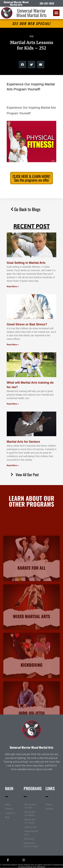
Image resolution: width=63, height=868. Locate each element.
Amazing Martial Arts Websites (32, 867)
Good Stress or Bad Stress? (27, 324)
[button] (56, 13)
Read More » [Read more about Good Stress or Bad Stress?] (13, 345)
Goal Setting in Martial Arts (26, 263)
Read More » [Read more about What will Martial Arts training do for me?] (13, 404)
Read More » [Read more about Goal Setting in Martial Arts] (13, 287)
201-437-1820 (47, 3)
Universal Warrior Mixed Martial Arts (32, 13)
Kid (32, 36)
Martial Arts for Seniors (23, 442)
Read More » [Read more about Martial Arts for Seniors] (13, 465)
